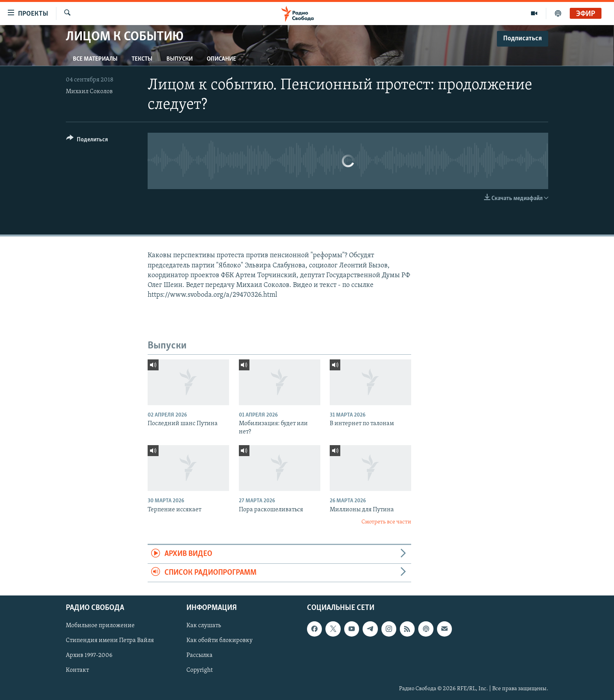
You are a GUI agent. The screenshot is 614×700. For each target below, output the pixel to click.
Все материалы (95, 59)
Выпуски (180, 59)
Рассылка (200, 656)
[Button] (87, 141)
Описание (221, 59)
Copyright (200, 671)
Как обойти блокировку (219, 640)
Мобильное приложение (100, 626)
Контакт (77, 671)
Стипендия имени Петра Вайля (110, 640)
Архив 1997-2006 (89, 656)
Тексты (142, 59)
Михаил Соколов (89, 92)
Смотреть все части (386, 522)
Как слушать (204, 626)
